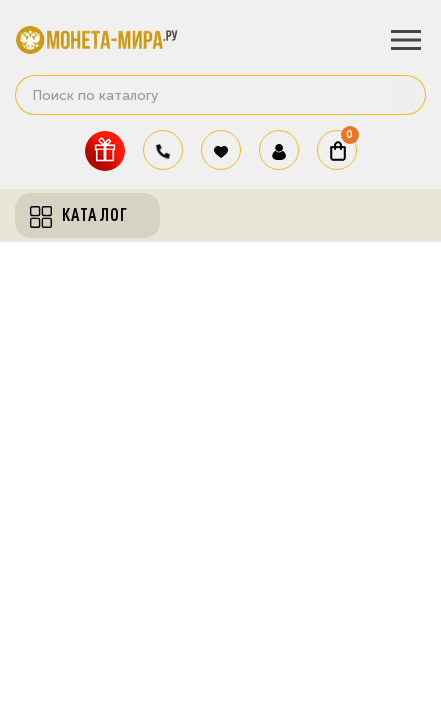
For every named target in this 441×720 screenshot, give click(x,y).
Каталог (79, 215)
